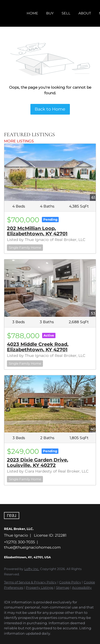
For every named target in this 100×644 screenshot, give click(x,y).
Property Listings (40, 588)
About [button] (85, 13)
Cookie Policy (70, 582)
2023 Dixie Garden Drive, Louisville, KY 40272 (38, 463)
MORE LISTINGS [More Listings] (19, 141)
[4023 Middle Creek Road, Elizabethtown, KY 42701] (50, 288)
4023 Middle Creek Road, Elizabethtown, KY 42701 (38, 347)
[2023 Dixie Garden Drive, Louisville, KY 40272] (50, 404)
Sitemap (63, 588)
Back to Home (50, 109)
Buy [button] (50, 13)
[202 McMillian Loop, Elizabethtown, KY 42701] (50, 172)
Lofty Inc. (32, 569)
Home (32, 13)
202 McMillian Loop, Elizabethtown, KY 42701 (37, 231)
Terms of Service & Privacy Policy (30, 582)
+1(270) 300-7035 (19, 542)
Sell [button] (66, 13)
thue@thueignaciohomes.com (32, 547)
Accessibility (82, 588)
